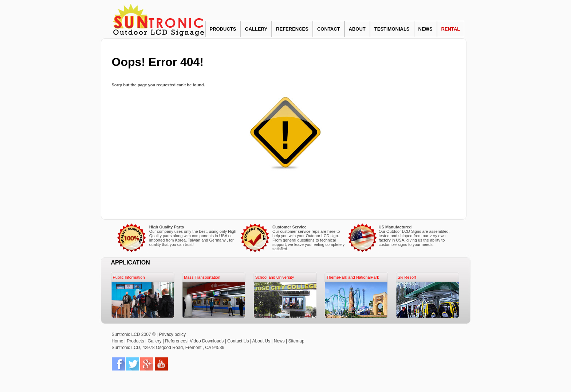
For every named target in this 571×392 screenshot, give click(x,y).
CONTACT (329, 29)
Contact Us (238, 341)
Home (118, 341)
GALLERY (256, 29)
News (279, 341)
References (176, 341)
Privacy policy (172, 334)
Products (135, 341)
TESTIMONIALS (392, 29)
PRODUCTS (223, 29)
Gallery (154, 341)
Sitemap (296, 341)
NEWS (426, 29)
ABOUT (357, 29)
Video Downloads (207, 341)
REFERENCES (292, 29)
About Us (261, 341)
